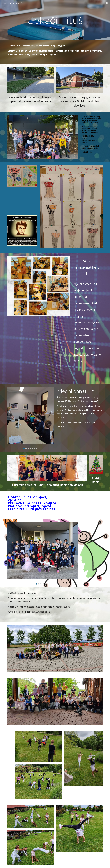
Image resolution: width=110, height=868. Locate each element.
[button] (107, 3)
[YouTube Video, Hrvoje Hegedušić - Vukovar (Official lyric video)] (22, 201)
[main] (55, 20)
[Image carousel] (30, 418)
